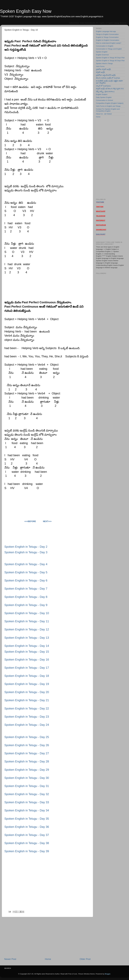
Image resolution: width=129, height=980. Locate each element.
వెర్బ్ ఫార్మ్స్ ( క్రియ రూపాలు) (105, 92)
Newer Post (10, 959)
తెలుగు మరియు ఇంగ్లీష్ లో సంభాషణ (108, 78)
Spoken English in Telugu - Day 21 (27, 700)
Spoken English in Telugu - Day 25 (27, 737)
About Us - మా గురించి (104, 114)
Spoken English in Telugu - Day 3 (26, 552)
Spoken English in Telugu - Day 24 (27, 725)
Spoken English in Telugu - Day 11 (27, 621)
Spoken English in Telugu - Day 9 (26, 605)
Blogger (108, 974)
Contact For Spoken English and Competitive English (108, 110)
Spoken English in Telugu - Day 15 (27, 652)
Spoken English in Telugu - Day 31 (27, 786)
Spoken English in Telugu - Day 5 (26, 572)
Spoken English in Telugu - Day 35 (27, 819)
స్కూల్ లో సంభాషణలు (104, 86)
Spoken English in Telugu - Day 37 (27, 835)
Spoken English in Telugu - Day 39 (27, 851)
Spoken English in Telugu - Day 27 (27, 753)
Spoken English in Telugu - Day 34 (27, 810)
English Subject (102, 94)
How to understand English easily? (109, 43)
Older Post (85, 959)
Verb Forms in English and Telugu (108, 106)
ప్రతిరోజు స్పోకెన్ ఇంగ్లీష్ (103, 69)
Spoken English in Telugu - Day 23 (27, 717)
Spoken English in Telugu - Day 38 (27, 843)
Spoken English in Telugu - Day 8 (26, 597)
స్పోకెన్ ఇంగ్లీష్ (100, 72)
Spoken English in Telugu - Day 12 (27, 629)
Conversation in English (105, 46)
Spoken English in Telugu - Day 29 (27, 770)
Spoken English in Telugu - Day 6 (26, 580)
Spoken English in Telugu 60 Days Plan (110, 61)
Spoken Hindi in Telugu (104, 63)
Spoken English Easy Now (26, 11)
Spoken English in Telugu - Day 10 (27, 613)
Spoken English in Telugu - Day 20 (27, 692)
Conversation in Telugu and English (109, 49)
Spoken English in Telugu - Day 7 (26, 589)
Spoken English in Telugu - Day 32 (27, 794)
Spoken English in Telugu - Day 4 (26, 564)
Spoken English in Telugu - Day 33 (27, 802)
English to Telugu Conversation (107, 37)
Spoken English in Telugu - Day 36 (27, 827)
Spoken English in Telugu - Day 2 (26, 547)
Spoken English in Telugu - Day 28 (27, 761)
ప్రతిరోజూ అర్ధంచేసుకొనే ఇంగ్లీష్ (106, 75)
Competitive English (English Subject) (110, 103)
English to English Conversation (108, 40)
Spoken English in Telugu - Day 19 (27, 684)
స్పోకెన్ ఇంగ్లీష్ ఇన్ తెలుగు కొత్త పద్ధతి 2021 (110, 89)
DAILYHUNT (101, 234)
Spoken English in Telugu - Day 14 (27, 646)
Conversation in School (104, 100)
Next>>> (47, 521)
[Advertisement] (47, 937)
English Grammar (102, 55)
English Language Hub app (106, 31)
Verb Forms (100, 66)
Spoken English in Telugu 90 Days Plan (110, 58)
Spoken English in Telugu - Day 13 (27, 638)
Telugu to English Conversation (107, 34)
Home (48, 959)
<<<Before (30, 521)
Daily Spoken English (104, 97)
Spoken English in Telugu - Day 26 (27, 745)
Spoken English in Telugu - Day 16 (27, 660)
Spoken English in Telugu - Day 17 (27, 668)
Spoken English (102, 52)
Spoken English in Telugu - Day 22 (27, 708)
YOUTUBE (100, 202)
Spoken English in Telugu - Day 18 (27, 676)
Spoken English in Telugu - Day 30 (27, 778)
